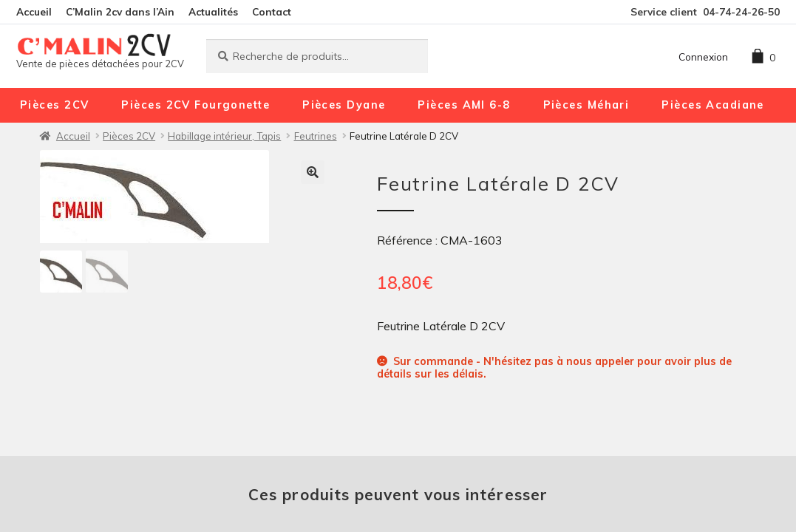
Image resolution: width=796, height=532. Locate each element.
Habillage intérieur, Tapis (224, 136)
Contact (272, 11)
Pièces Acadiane (713, 105)
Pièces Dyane (344, 105)
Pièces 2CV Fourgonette (195, 105)
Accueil (34, 11)
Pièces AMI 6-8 (464, 105)
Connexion (703, 57)
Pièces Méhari (586, 105)
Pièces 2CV (54, 105)
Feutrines (316, 136)
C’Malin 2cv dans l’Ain (120, 11)
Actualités (213, 11)
